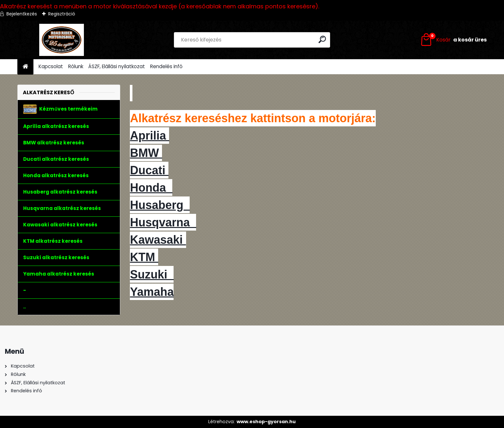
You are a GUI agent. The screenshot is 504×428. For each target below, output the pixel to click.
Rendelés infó (166, 66)
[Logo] (62, 40)
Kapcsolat (51, 66)
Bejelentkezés (22, 14)
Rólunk (76, 66)
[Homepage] (25, 67)
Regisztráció (62, 14)
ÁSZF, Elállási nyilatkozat (117, 66)
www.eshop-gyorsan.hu (266, 422)
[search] (323, 39)
